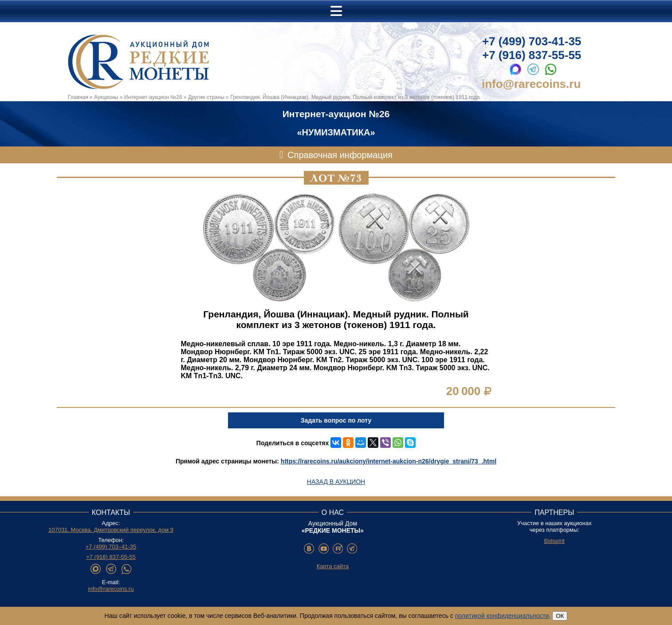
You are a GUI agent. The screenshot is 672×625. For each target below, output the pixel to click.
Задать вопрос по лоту (336, 420)
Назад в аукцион (336, 482)
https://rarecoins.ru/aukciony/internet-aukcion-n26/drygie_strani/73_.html (389, 461)
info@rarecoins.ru (531, 84)
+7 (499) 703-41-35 (532, 41)
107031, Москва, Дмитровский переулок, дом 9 (111, 530)
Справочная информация (340, 155)
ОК (560, 616)
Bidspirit (554, 541)
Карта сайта (333, 566)
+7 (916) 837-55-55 (532, 55)
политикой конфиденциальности (502, 616)
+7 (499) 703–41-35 (111, 547)
